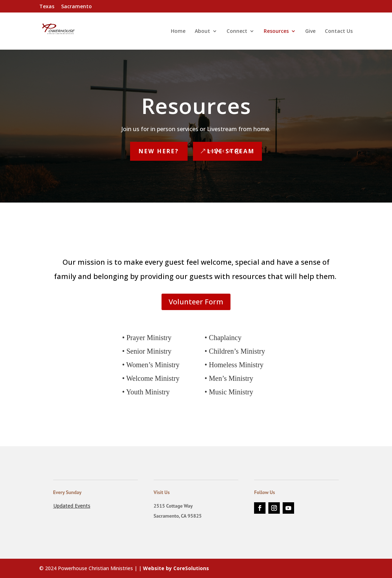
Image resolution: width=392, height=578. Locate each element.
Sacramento (76, 7)
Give (310, 31)
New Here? (159, 151)
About (202, 31)
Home (178, 31)
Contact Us (339, 31)
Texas (47, 7)
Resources (276, 31)
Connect (237, 31)
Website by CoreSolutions (176, 568)
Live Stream (231, 151)
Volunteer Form (196, 302)
